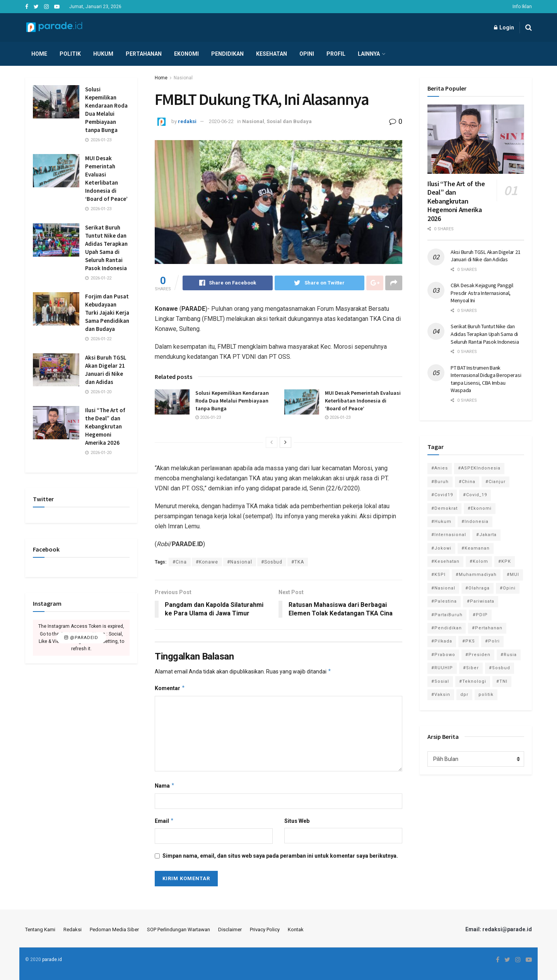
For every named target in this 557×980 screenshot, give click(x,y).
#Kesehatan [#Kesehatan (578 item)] (445, 561)
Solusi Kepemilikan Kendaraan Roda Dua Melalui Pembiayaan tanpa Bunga (232, 400)
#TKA (298, 562)
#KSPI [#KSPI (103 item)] (438, 575)
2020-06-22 (221, 121)
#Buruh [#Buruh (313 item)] (440, 482)
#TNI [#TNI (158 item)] (502, 681)
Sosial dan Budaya (289, 121)
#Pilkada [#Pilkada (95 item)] (442, 641)
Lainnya (369, 54)
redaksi (187, 121)
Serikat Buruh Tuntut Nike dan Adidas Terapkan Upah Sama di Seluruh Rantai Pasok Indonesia (485, 334)
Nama (165, 786)
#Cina (180, 562)
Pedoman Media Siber (114, 929)
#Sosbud (272, 562)
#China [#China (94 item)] (467, 482)
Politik (70, 54)
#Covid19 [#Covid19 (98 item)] (442, 495)
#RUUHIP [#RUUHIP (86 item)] (442, 668)
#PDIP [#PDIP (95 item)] (480, 615)
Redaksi (73, 929)
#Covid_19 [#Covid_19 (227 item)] (475, 495)
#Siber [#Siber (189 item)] (471, 668)
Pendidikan (227, 54)
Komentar (170, 688)
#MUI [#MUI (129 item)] (513, 575)
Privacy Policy (265, 929)
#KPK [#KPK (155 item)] (505, 561)
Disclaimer (230, 929)
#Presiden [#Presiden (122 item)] (478, 655)
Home (39, 54)
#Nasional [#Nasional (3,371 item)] (443, 588)
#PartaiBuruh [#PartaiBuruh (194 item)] (447, 615)
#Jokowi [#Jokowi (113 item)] (441, 548)
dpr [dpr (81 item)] (464, 695)
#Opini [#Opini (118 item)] (508, 588)
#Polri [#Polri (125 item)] (492, 641)
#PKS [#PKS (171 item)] (469, 641)
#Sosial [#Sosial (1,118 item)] (440, 681)
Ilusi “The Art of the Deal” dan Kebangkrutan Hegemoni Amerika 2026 (105, 426)
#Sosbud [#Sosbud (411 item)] (500, 668)
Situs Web (297, 821)
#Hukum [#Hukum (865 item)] (441, 522)
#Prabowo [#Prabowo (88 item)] (443, 655)
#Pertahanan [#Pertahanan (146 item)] (487, 628)
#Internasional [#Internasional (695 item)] (449, 535)
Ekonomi (186, 54)
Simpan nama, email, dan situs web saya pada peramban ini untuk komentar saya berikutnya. (280, 856)
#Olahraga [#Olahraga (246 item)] (478, 588)
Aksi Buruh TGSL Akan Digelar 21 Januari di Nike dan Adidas (485, 256)
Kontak (296, 929)
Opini (307, 54)
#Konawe (207, 562)
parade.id (52, 959)
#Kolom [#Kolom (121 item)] (479, 561)
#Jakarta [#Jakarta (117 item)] (486, 535)
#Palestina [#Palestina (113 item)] (444, 601)
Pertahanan (144, 54)
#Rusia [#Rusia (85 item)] (509, 655)
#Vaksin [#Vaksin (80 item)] (441, 695)
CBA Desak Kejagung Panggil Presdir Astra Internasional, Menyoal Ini (482, 293)
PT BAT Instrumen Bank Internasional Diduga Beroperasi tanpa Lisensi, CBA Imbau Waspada (486, 379)
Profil (336, 54)
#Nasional (240, 562)
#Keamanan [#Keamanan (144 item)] (476, 548)
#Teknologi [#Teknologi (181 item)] (473, 681)
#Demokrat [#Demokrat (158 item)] (444, 508)
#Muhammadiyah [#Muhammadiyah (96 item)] (476, 575)
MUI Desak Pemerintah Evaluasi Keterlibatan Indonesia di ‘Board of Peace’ (363, 400)
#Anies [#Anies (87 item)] (440, 468)
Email (164, 821)
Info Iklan (522, 7)
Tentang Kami (40, 929)
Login (504, 27)
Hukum (103, 54)
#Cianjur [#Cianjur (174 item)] (495, 482)
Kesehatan (272, 54)
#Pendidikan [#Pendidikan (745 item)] (447, 628)
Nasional (183, 78)
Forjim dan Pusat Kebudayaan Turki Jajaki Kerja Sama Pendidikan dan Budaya (107, 313)
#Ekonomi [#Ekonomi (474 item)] (480, 508)
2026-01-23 (208, 417)
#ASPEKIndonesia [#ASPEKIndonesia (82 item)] (479, 468)
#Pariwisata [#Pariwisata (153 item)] (481, 601)
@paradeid (81, 638)
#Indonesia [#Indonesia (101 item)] (475, 522)
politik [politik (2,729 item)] (486, 695)
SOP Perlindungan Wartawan (179, 929)
